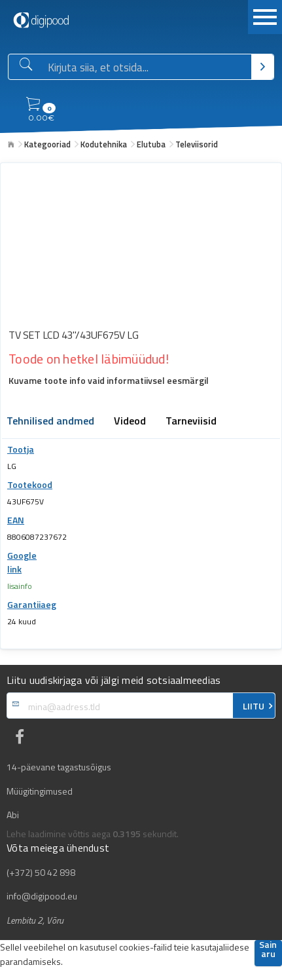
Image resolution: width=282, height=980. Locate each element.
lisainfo (20, 586)
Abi (13, 815)
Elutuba (151, 144)
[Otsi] (262, 67)
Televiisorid (197, 144)
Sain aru (268, 950)
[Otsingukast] (147, 67)
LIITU (254, 706)
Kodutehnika (104, 144)
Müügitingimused (40, 791)
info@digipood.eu (42, 896)
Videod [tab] (130, 422)
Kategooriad (47, 144)
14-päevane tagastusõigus (59, 767)
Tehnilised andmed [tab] (50, 422)
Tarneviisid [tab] (191, 422)
